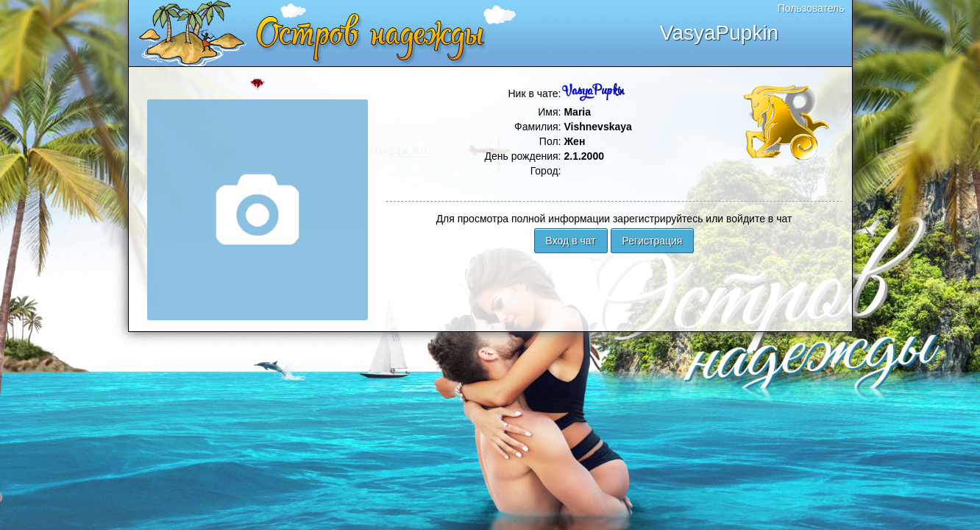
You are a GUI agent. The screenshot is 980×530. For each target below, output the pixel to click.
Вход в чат (571, 241)
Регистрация (653, 241)
